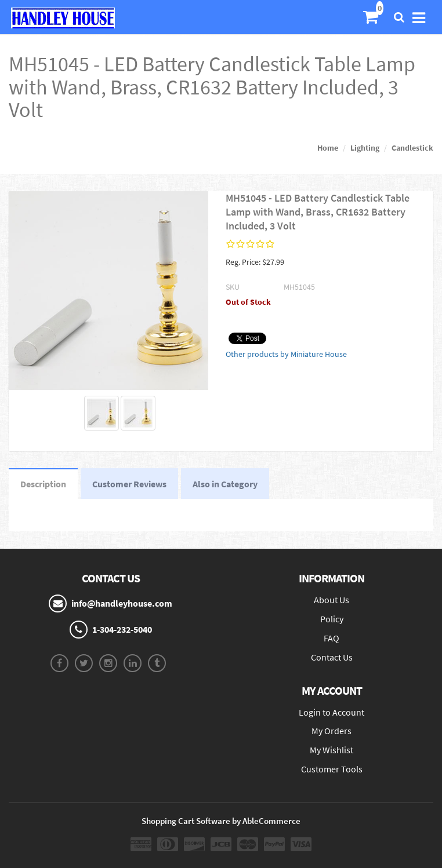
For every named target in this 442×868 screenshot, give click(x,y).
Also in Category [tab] (225, 484)
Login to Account (331, 712)
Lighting (365, 148)
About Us (331, 600)
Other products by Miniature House (286, 354)
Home (328, 148)
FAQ (331, 638)
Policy (332, 619)
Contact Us (332, 657)
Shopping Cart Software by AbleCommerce (221, 821)
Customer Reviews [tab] (129, 484)
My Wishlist (331, 750)
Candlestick (412, 148)
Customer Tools (332, 769)
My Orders (331, 731)
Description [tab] (43, 484)
